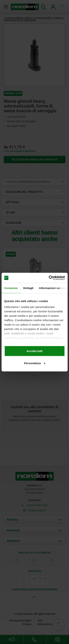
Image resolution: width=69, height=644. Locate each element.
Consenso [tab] (11, 288)
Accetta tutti (34, 351)
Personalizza (35, 363)
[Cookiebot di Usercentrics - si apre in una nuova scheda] (49, 278)
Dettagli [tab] (28, 288)
